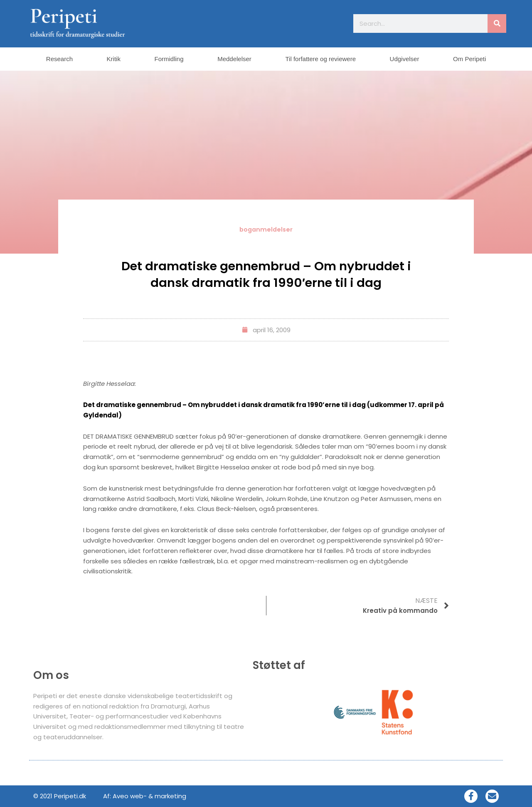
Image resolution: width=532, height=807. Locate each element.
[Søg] (497, 23)
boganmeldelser (266, 229)
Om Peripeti (469, 59)
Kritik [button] (114, 59)
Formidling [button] (169, 59)
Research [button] (59, 59)
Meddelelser (234, 59)
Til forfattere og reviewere (320, 59)
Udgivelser (405, 59)
